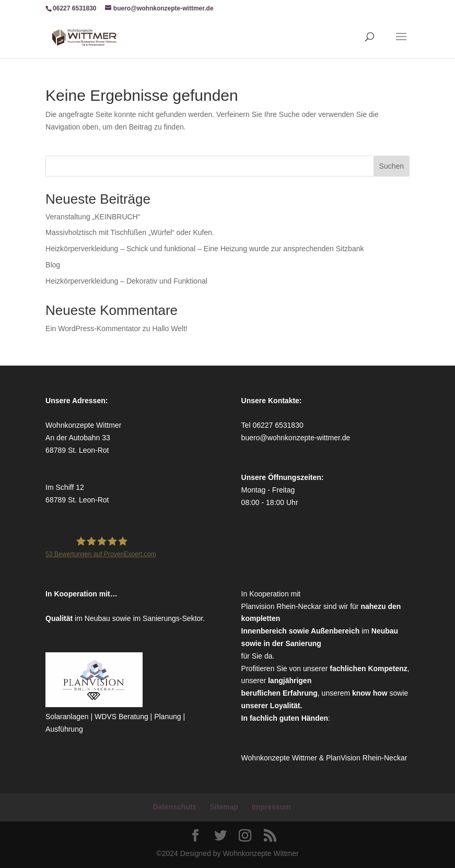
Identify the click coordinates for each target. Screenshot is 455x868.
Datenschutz (174, 807)
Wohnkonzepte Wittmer (280, 758)
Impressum (271, 807)
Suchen (392, 166)
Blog (53, 265)
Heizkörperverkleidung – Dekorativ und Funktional (126, 281)
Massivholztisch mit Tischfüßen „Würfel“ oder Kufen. (130, 232)
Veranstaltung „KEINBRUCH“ (93, 217)
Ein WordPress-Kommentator (93, 329)
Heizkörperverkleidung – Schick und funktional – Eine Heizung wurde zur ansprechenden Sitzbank (205, 249)
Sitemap (224, 807)
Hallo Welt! (170, 329)
